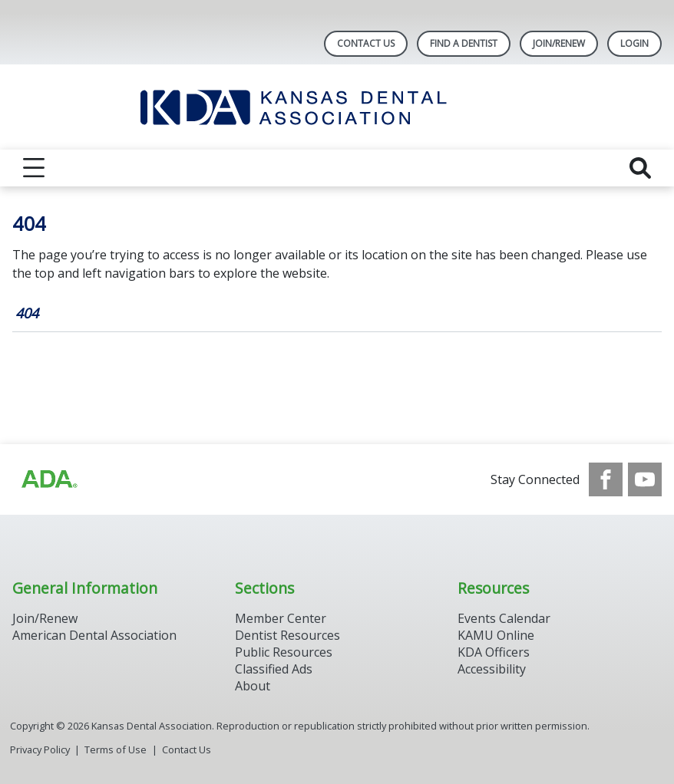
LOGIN (634, 43)
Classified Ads (274, 669)
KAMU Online (496, 635)
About (253, 686)
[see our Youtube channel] (645, 479)
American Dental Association (94, 635)
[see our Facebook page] (606, 479)
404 (27, 313)
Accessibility (492, 669)
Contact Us (366, 43)
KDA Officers (494, 652)
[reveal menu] (34, 168)
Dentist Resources (287, 635)
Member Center (281, 618)
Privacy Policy (40, 749)
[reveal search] (640, 168)
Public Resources (284, 652)
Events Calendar (504, 618)
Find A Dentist (464, 43)
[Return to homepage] (337, 107)
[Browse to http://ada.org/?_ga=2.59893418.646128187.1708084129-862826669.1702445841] (48, 479)
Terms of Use (116, 749)
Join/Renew (559, 43)
